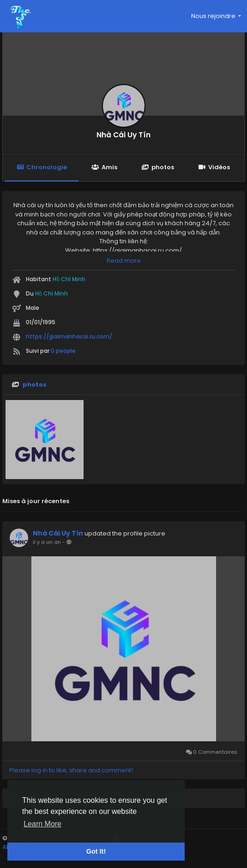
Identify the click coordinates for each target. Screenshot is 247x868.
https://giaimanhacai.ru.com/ (69, 336)
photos (158, 167)
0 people (63, 351)
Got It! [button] (96, 851)
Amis (104, 167)
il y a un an (47, 542)
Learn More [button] (42, 824)
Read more (124, 261)
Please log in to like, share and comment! (71, 770)
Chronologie (42, 167)
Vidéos (214, 167)
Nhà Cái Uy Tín (123, 135)
